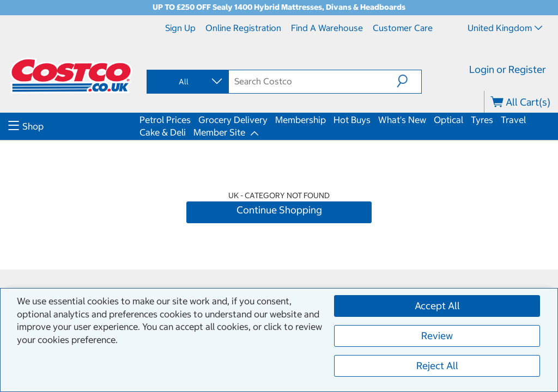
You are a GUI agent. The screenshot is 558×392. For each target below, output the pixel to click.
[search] (313, 81)
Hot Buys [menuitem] (352, 120)
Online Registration (243, 28)
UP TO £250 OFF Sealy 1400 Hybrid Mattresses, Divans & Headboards (279, 7)
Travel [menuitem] (513, 120)
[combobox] (187, 82)
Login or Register (508, 69)
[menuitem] (72, 126)
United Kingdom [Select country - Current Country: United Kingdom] (505, 28)
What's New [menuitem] (402, 120)
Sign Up (180, 28)
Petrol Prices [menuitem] (165, 120)
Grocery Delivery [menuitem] (233, 120)
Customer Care (403, 28)
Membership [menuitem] (301, 120)
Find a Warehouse (327, 28)
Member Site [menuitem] (219, 132)
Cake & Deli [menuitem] (163, 132)
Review (437, 336)
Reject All (437, 366)
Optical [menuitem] (448, 120)
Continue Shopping (279, 210)
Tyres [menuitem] (482, 120)
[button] (409, 81)
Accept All (437, 306)
